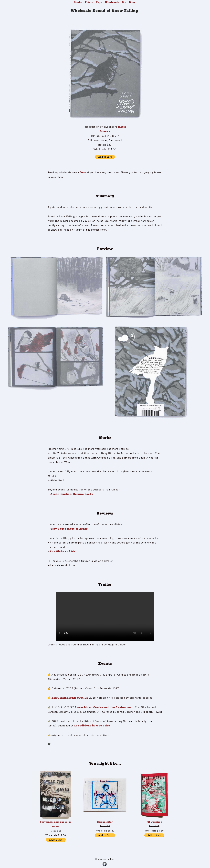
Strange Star (105, 822)
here (84, 172)
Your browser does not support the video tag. (105, 616)
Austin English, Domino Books (72, 494)
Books (78, 2)
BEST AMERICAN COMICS (70, 698)
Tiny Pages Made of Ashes (69, 529)
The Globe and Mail (64, 552)
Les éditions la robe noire (92, 726)
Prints (89, 2)
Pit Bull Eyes (154, 822)
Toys (99, 2)
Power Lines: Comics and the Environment (104, 707)
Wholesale (112, 2)
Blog (132, 2)
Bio (124, 2)
